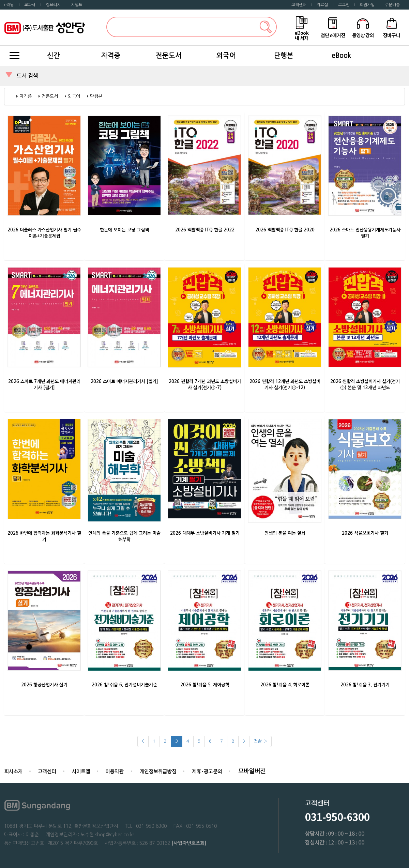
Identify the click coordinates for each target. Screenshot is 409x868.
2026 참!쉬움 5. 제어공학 (205, 685)
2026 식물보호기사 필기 (365, 533)
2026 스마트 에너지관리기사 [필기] (124, 382)
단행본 (284, 56)
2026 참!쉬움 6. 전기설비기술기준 (124, 685)
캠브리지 (53, 5)
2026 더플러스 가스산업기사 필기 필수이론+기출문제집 (44, 233)
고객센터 (299, 5)
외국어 (226, 56)
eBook (341, 56)
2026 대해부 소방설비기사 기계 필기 (205, 533)
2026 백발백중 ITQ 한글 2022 (205, 230)
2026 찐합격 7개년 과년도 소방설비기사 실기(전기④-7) (205, 385)
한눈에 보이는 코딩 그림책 (124, 230)
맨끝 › (260, 741)
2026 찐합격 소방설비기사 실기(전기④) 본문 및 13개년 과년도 (365, 385)
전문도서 (169, 56)
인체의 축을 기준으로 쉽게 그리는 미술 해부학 (124, 536)
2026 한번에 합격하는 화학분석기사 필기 (44, 536)
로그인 (344, 5)
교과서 (30, 5)
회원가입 (367, 5)
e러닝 (9, 5)
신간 (54, 56)
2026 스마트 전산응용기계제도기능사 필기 (365, 233)
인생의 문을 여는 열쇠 (285, 533)
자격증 (111, 56)
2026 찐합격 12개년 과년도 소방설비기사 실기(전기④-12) (285, 385)
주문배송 (392, 5)
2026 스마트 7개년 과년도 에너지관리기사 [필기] (44, 385)
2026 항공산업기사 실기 (44, 685)
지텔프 (77, 5)
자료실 (322, 5)
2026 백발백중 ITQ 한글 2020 (285, 230)
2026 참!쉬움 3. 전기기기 (365, 685)
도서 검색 (27, 76)
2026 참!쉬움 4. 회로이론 (285, 685)
